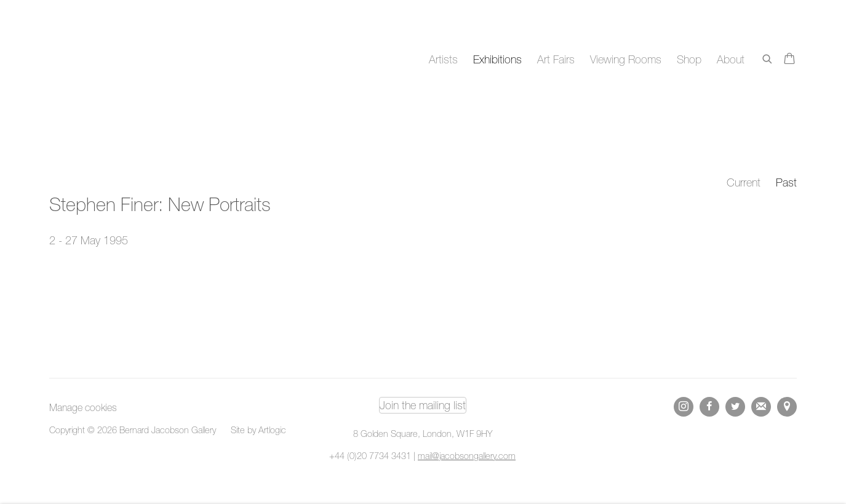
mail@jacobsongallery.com (467, 456)
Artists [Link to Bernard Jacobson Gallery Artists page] (443, 59)
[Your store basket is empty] (789, 60)
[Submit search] (768, 57)
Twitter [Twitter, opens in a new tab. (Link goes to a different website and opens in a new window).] (735, 407)
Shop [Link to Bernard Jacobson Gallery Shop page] (689, 59)
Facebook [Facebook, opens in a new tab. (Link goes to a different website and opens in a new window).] (709, 407)
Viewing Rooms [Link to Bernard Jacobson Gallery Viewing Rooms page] (626, 59)
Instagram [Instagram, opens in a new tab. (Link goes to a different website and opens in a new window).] (684, 407)
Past (786, 182)
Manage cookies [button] (83, 407)
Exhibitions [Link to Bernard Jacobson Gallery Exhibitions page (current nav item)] (497, 59)
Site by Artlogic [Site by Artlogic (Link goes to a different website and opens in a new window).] (258, 430)
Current (744, 182)
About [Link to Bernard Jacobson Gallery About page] (731, 59)
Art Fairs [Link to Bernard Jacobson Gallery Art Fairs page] (556, 59)
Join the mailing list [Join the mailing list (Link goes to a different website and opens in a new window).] (423, 405)
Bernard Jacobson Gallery (98, 60)
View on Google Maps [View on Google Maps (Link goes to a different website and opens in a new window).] (787, 407)
